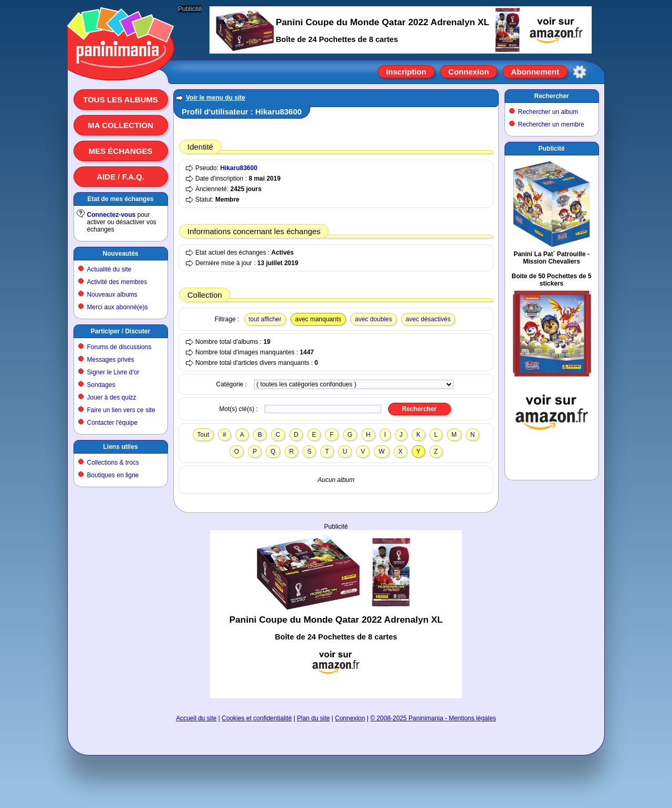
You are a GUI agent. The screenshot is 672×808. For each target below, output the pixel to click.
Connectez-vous (112, 215)
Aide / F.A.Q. (120, 177)
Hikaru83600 (239, 168)
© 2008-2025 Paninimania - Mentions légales (433, 718)
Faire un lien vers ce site (121, 410)
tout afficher (265, 319)
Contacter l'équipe (112, 423)
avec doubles (374, 319)
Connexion (469, 72)
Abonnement (535, 72)
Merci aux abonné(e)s (118, 307)
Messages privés (111, 360)
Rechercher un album (548, 112)
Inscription (406, 72)
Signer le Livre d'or (113, 372)
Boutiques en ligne (113, 475)
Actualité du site (109, 269)
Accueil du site (196, 718)
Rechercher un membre (551, 124)
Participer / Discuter (120, 331)
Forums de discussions (119, 347)
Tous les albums (120, 99)
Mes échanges (121, 151)
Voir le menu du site (216, 98)
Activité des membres (117, 282)
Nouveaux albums (112, 295)
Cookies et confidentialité (256, 718)
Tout (203, 435)
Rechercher (551, 96)
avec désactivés (428, 319)
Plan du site (314, 718)
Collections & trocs (113, 463)
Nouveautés (120, 254)
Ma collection (120, 125)
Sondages (101, 385)
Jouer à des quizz (112, 397)
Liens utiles (120, 447)
